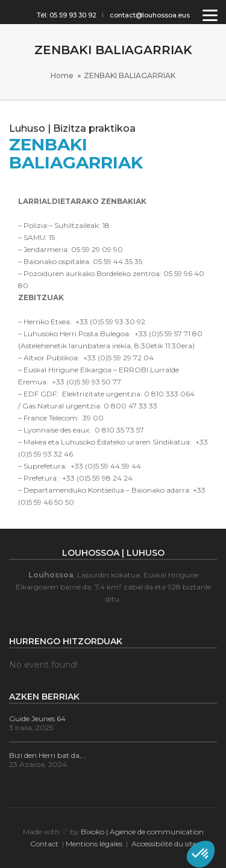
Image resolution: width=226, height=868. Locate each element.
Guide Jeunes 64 (37, 719)
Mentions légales (94, 844)
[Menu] (210, 15)
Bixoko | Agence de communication (142, 832)
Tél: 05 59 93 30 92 (67, 15)
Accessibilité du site (164, 844)
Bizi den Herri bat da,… (48, 755)
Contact (44, 844)
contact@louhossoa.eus (150, 15)
